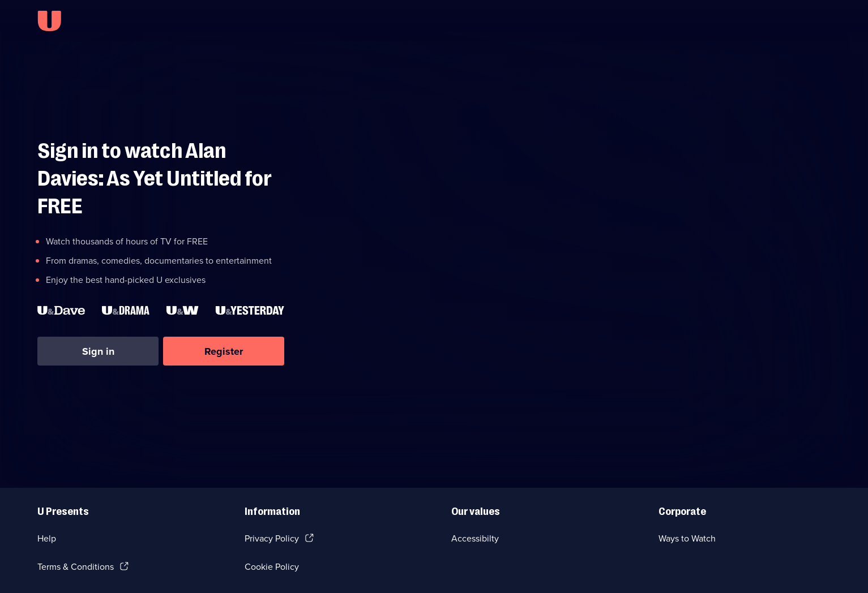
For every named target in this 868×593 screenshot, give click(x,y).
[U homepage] (49, 21)
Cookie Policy (272, 567)
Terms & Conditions (76, 567)
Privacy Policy (272, 538)
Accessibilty (475, 538)
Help (47, 538)
